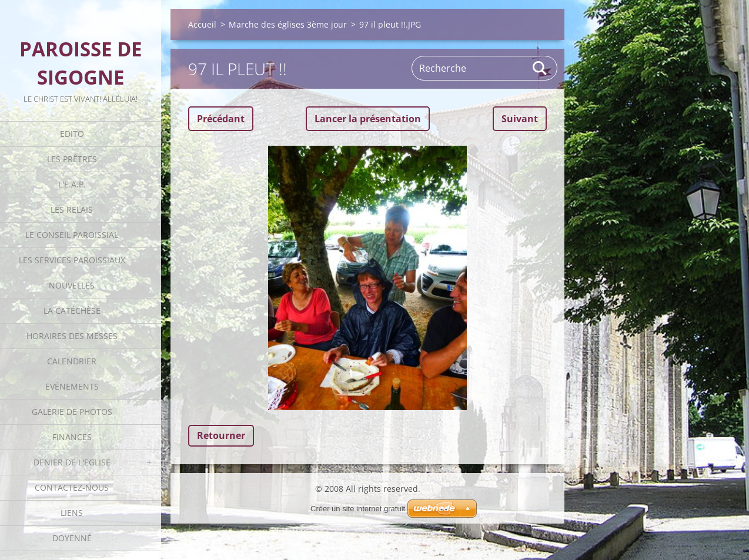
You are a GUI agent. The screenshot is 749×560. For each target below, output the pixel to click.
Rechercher (540, 68)
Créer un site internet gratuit (358, 509)
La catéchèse (72, 311)
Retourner (221, 435)
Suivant (520, 119)
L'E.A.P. (72, 184)
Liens (72, 513)
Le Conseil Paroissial (72, 235)
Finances (72, 437)
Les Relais (72, 209)
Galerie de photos (72, 412)
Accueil (202, 24)
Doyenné (72, 538)
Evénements (72, 386)
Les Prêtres (72, 159)
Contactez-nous (72, 487)
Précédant (221, 119)
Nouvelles (72, 285)
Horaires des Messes (72, 336)
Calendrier (72, 361)
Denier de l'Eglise (72, 462)
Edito (72, 134)
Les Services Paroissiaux (72, 260)
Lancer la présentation (368, 119)
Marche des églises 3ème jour (288, 24)
